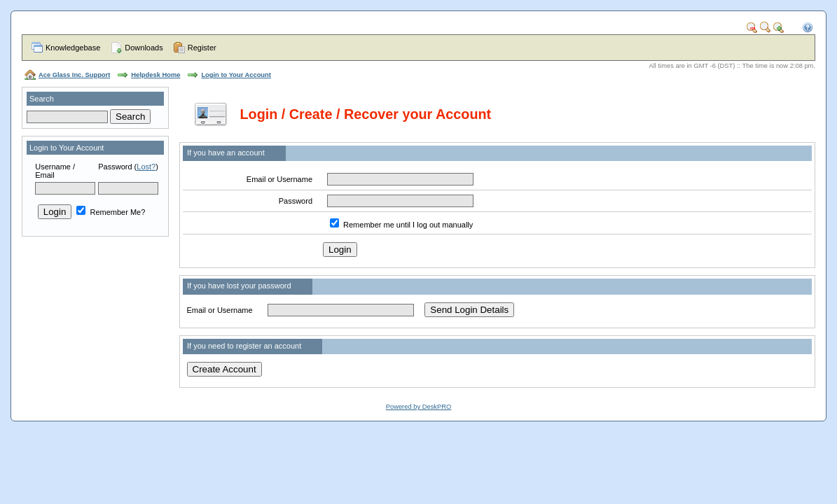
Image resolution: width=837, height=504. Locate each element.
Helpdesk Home (155, 75)
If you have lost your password (239, 286)
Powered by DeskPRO (418, 407)
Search (42, 99)
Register (202, 48)
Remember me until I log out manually (408, 225)
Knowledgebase (73, 48)
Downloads (144, 48)
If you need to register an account (244, 346)
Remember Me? (111, 212)
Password (115, 167)
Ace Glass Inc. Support (74, 75)
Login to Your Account (236, 75)
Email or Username (279, 179)
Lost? (146, 167)
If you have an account (226, 153)
